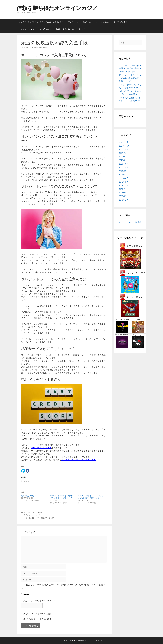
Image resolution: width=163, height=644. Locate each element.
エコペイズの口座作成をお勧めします (78, 460)
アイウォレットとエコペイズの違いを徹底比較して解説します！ (90, 497)
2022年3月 (124, 142)
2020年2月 (124, 171)
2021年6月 (124, 153)
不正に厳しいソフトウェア (34, 515)
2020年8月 (124, 164)
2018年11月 (124, 189)
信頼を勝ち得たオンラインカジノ (57, 8)
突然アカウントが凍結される (79, 22)
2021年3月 (124, 157)
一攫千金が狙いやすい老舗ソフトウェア (39, 518)
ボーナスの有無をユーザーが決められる (112, 22)
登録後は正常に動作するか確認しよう (71, 29)
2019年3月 (124, 185)
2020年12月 (124, 160)
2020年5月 (124, 167)
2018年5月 (124, 196)
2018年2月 (124, 200)
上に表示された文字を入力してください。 (40, 601)
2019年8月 (124, 178)
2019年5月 (124, 182)
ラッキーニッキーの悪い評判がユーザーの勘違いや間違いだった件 (62, 497)
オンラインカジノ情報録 (33, 512)
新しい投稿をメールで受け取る (37, 619)
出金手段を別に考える (41, 448)
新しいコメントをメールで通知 (37, 614)
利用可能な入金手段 (29, 496)
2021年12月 (124, 146)
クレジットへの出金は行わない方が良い (35, 29)
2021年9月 (124, 149)
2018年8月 (124, 193)
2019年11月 (124, 175)
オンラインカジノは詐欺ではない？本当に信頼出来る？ (41, 22)
